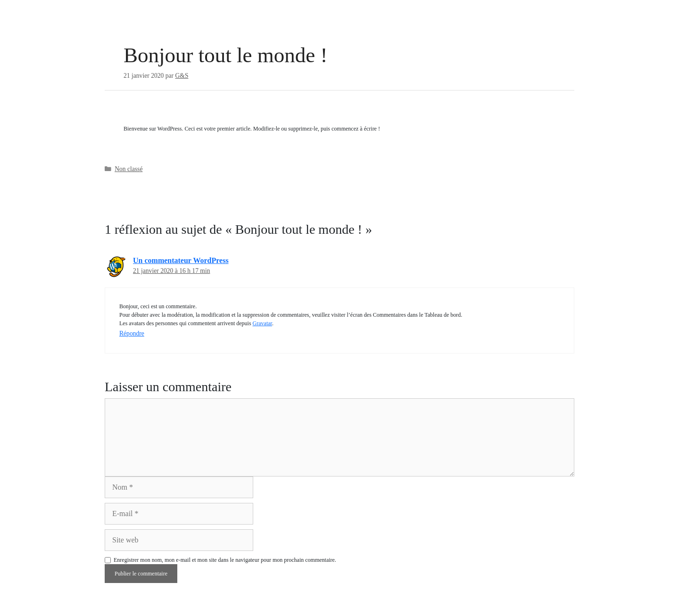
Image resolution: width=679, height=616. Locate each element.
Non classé (128, 169)
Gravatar (262, 323)
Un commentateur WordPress (181, 260)
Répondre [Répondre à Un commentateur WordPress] (132, 333)
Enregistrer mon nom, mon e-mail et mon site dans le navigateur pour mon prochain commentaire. (225, 560)
